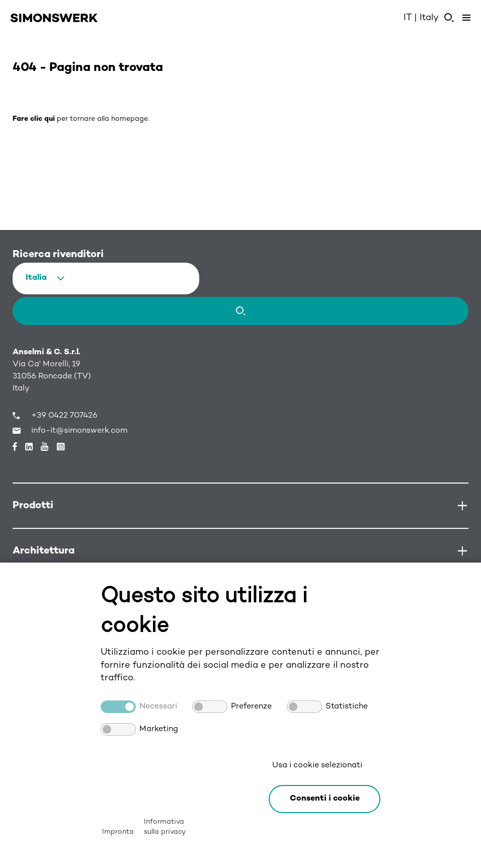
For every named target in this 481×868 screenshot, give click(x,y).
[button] (325, 799)
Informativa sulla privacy (165, 827)
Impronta (118, 832)
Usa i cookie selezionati (317, 766)
